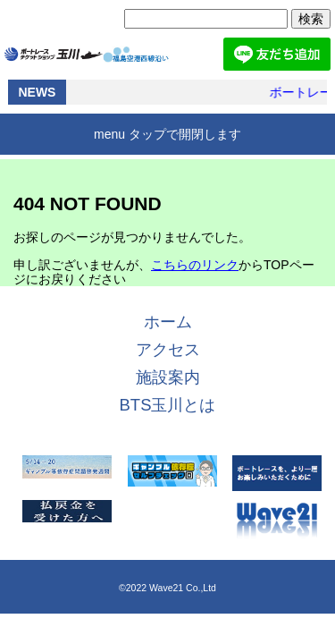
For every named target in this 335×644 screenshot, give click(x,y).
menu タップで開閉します (167, 134)
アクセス (168, 349)
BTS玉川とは (168, 405)
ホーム (168, 322)
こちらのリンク (195, 265)
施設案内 (168, 377)
